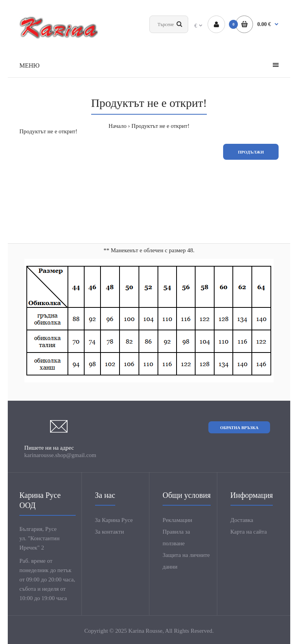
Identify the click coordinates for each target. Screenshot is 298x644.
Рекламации (177, 520)
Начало (118, 126)
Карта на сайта (249, 532)
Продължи (251, 152)
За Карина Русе (114, 520)
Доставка (242, 520)
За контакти (110, 532)
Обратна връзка (239, 428)
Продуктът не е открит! (160, 126)
